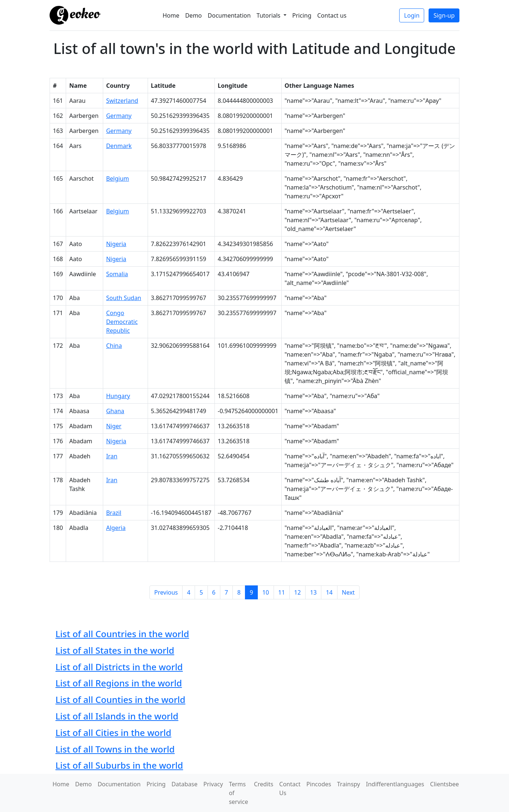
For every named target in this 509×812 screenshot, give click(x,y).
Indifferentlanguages (395, 784)
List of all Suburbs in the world (119, 765)
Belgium (118, 178)
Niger (114, 426)
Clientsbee (445, 784)
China (114, 346)
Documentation (229, 15)
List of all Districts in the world (119, 667)
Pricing (302, 15)
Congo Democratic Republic (122, 322)
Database (185, 784)
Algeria (116, 528)
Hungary (118, 396)
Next (348, 592)
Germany (119, 116)
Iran (112, 456)
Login (412, 15)
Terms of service (238, 793)
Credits (263, 784)
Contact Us (290, 788)
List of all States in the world (115, 650)
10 (266, 592)
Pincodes (319, 784)
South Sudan (124, 298)
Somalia (117, 274)
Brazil (114, 513)
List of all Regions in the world (119, 683)
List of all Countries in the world (122, 634)
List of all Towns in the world (115, 749)
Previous (166, 592)
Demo (193, 15)
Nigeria (116, 244)
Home (171, 15)
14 (329, 592)
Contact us (332, 15)
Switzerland (122, 101)
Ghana (115, 411)
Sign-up (444, 15)
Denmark (119, 146)
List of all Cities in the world (113, 732)
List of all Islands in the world (117, 716)
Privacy (213, 784)
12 (297, 592)
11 (282, 592)
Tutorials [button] (269, 15)
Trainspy (349, 784)
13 (313, 592)
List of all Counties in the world (120, 699)
